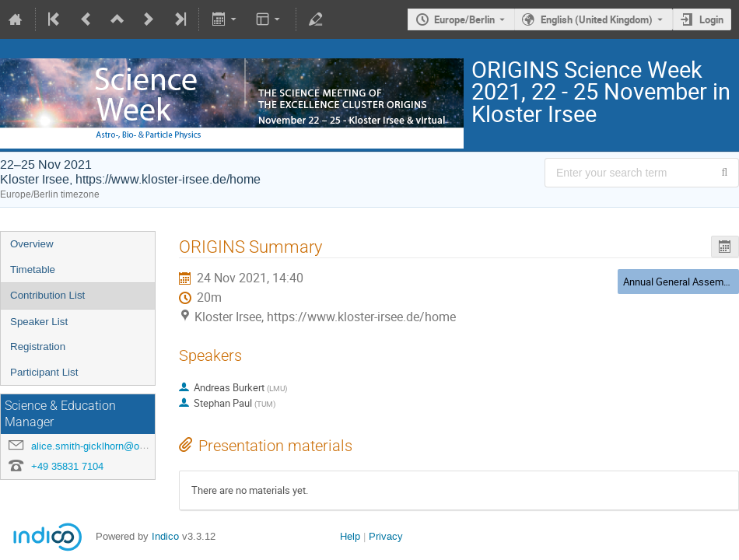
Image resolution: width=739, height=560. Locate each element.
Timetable (33, 269)
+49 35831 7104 (67, 466)
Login (711, 19)
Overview (32, 244)
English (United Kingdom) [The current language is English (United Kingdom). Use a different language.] (597, 19)
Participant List (44, 372)
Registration (38, 346)
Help (350, 536)
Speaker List (39, 322)
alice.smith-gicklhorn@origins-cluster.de (121, 446)
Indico (165, 536)
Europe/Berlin (464, 19)
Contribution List (47, 295)
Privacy (386, 536)
